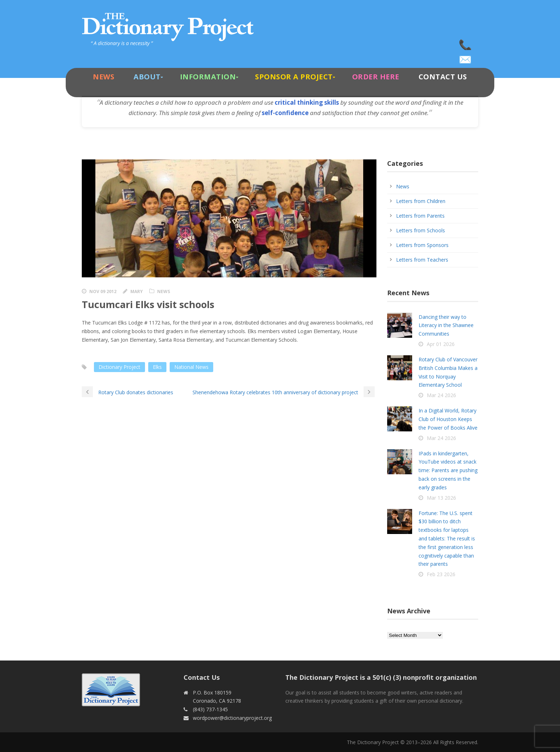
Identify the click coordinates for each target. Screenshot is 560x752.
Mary (137, 291)
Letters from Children (421, 201)
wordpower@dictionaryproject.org (466, 57)
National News (191, 367)
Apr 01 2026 (441, 344)
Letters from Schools (421, 230)
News (104, 77)
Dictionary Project (119, 367)
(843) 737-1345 (466, 43)
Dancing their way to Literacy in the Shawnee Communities (446, 325)
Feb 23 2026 (441, 574)
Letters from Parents (420, 216)
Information (208, 77)
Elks (157, 367)
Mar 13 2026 (441, 498)
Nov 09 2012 (103, 291)
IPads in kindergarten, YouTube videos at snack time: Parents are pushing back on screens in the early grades (448, 470)
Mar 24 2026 (441, 395)
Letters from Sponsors (422, 245)
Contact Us (443, 77)
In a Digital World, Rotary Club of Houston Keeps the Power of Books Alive (448, 419)
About (147, 77)
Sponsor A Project (294, 77)
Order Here (376, 77)
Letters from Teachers (422, 260)
